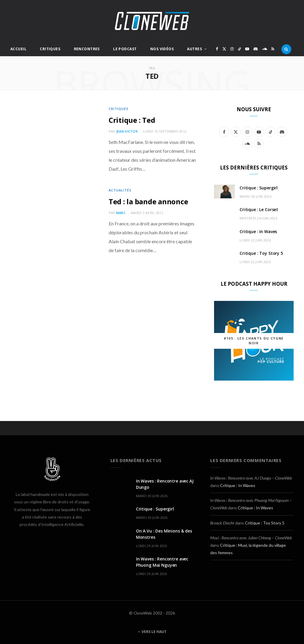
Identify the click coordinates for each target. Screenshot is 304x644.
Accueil (18, 49)
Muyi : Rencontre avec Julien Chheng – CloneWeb (251, 538)
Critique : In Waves (258, 231)
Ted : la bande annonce (148, 201)
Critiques (50, 49)
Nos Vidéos (162, 49)
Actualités (120, 190)
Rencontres (87, 49)
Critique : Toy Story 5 (261, 253)
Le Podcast (125, 49)
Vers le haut (152, 632)
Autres (194, 49)
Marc (121, 213)
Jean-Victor (127, 131)
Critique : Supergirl (259, 188)
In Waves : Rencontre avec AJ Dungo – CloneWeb (251, 478)
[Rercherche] (286, 49)
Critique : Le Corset (259, 209)
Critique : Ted (132, 120)
